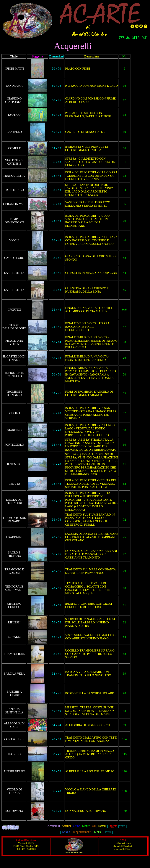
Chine (76, 826)
